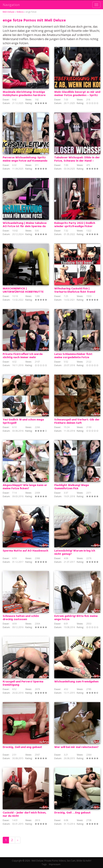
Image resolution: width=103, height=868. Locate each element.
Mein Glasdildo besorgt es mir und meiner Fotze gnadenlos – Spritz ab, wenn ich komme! (77, 95)
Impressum (55, 864)
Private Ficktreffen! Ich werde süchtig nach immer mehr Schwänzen (23, 357)
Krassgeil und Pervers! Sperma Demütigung (23, 683)
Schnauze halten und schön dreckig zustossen (21, 618)
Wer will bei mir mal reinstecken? (76, 747)
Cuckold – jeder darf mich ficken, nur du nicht (25, 814)
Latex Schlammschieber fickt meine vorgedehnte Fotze (73, 356)
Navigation (11, 5)
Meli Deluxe (9, 12)
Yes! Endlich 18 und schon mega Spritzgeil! (23, 421)
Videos (20, 12)
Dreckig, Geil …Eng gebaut (72, 813)
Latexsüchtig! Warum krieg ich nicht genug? (75, 552)
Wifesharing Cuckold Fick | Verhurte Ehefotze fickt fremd (75, 290)
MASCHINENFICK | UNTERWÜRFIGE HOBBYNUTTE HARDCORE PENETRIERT (23, 292)
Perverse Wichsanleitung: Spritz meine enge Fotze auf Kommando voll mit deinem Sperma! (25, 161)
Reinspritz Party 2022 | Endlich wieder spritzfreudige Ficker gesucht (75, 226)
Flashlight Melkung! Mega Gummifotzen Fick (72, 487)
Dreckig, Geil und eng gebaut (22, 747)
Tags (44, 864)
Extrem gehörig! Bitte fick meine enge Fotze (76, 618)
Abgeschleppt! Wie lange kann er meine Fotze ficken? (25, 487)
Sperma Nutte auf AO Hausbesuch (25, 551)
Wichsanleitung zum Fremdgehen (76, 682)
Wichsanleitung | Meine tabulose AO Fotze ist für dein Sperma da (25, 225)
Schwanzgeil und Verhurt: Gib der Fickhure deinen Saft (77, 421)
